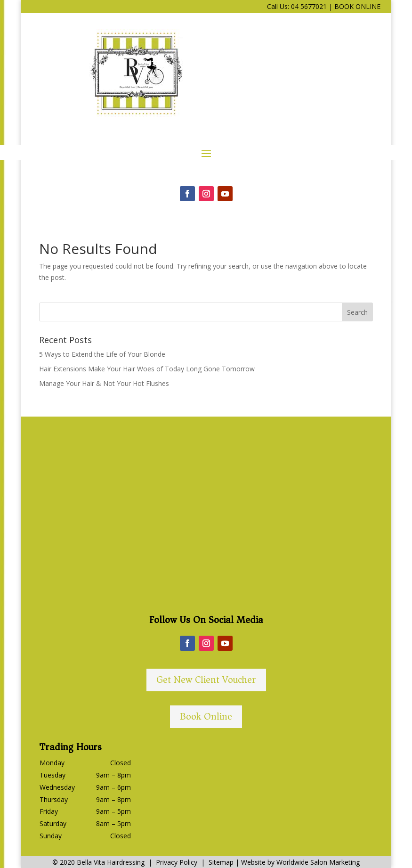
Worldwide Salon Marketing (318, 862)
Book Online (206, 717)
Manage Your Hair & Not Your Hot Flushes (104, 383)
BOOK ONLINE (357, 6)
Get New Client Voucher (206, 680)
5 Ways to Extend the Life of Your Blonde (102, 354)
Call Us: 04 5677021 (297, 6)
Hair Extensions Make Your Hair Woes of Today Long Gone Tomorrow (147, 369)
